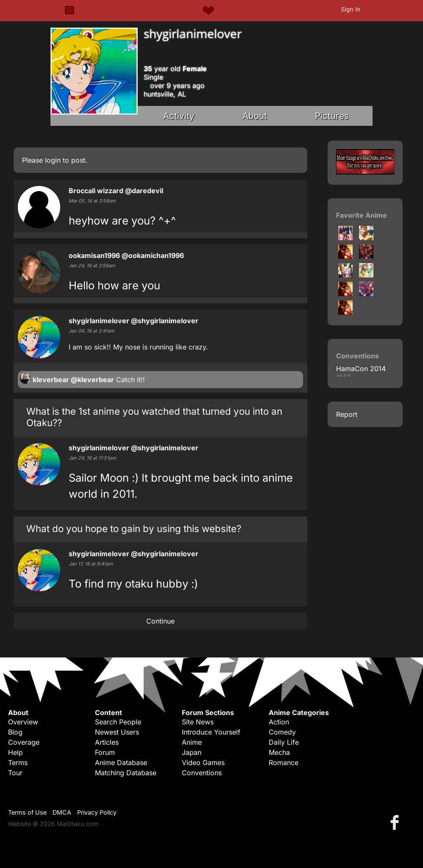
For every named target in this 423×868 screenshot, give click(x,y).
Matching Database (126, 773)
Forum (105, 752)
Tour (15, 773)
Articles (107, 742)
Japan (192, 752)
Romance (284, 763)
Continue (160, 621)
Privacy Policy (97, 812)
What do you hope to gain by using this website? (134, 528)
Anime (192, 742)
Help (15, 752)
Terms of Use (27, 812)
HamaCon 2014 (361, 369)
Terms (18, 763)
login (53, 160)
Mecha (279, 752)
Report (347, 414)
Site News (198, 722)
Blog (15, 732)
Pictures (332, 116)
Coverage (24, 742)
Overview (23, 722)
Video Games (203, 763)
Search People (118, 722)
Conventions (202, 773)
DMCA (62, 812)
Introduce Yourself (211, 732)
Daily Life (284, 742)
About (255, 116)
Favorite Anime (362, 215)
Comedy (282, 732)
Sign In (351, 9)
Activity (179, 116)
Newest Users (117, 732)
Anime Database (121, 763)
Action (279, 722)
